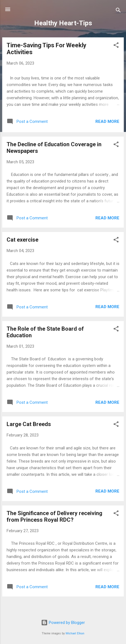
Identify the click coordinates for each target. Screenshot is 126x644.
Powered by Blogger (63, 623)
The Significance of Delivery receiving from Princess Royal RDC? (54, 516)
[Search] (118, 11)
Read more (107, 121)
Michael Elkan (75, 633)
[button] (116, 46)
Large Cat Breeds (29, 424)
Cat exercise (22, 240)
